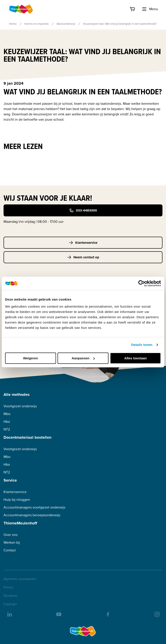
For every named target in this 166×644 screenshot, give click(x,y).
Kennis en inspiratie (37, 24)
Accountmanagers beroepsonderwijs (32, 515)
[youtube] (58, 614)
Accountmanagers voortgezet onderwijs (34, 507)
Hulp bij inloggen (17, 500)
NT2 (7, 429)
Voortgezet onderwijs (20, 406)
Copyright (10, 604)
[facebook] (108, 614)
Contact (10, 550)
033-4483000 (83, 210)
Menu (150, 9)
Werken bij (12, 542)
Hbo (7, 422)
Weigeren (30, 358)
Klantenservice (83, 243)
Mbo (7, 414)
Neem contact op (83, 257)
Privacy (8, 587)
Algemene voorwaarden (20, 579)
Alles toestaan (135, 358)
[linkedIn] (9, 614)
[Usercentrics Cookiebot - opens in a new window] (142, 283)
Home (13, 24)
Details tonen (142, 345)
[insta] (157, 614)
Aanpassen (83, 358)
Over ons (11, 535)
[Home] (21, 9)
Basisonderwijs (66, 24)
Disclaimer (11, 596)
